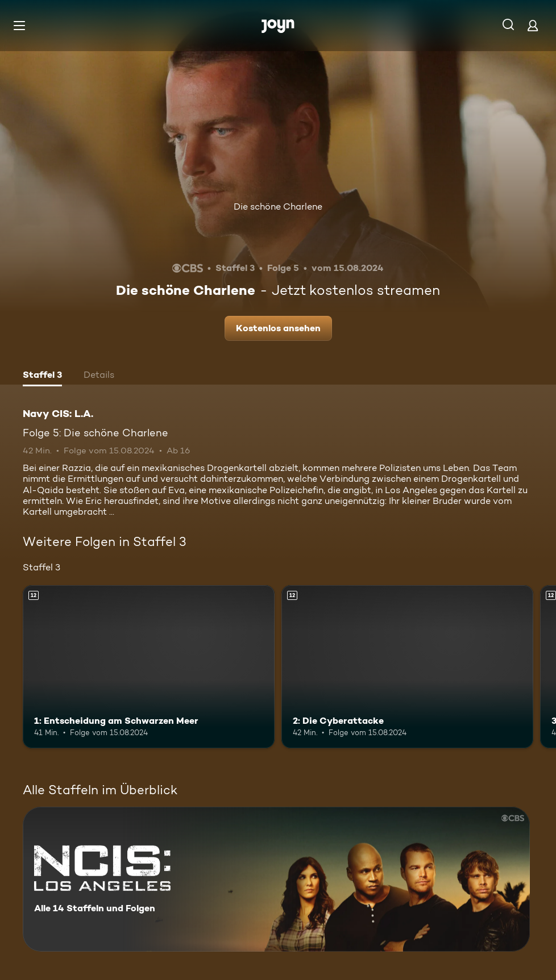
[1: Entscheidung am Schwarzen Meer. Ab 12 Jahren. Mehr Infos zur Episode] (149, 667)
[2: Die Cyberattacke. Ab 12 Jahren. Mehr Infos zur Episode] (407, 667)
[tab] (42, 376)
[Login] (533, 25)
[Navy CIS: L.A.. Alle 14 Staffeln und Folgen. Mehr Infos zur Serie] (276, 879)
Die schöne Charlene (278, 207)
